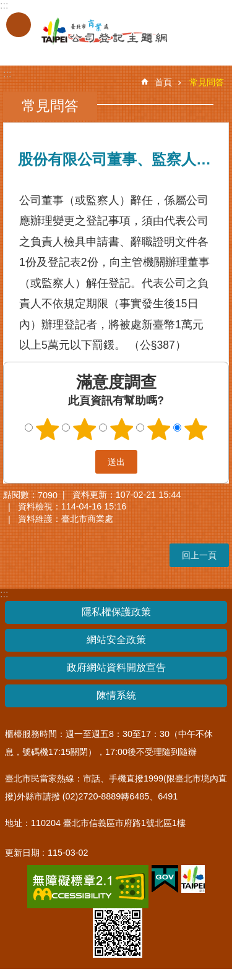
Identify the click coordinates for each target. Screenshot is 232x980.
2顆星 (84, 429)
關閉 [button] (19, 25)
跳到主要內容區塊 (6, 6)
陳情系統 (116, 695)
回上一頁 (199, 555)
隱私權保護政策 (116, 612)
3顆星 (121, 429)
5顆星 (195, 429)
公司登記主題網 (93, 32)
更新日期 (22, 853)
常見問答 (207, 82)
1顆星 (47, 429)
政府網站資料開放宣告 (116, 667)
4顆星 (158, 429)
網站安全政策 (116, 640)
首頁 (163, 82)
